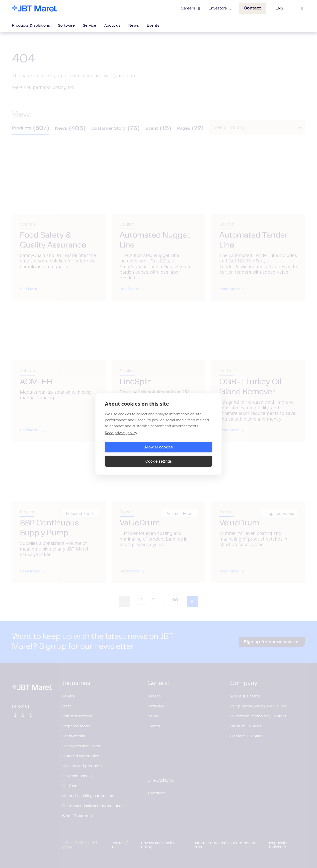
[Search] (302, 8)
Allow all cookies (131, 454)
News (134, 26)
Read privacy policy (121, 440)
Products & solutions (31, 26)
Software (66, 26)
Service (89, 26)
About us (112, 26)
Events (153, 26)
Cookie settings (186, 454)
